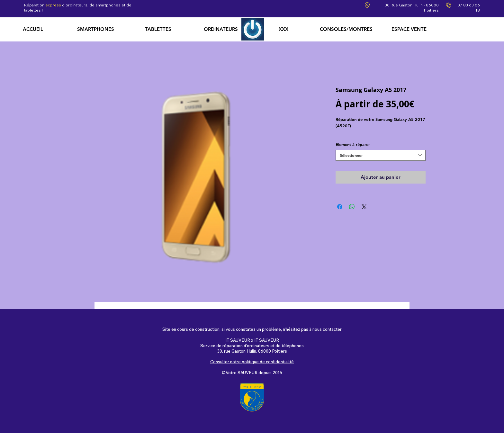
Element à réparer (353, 144)
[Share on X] (364, 207)
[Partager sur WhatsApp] (352, 207)
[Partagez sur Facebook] (340, 207)
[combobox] (381, 155)
